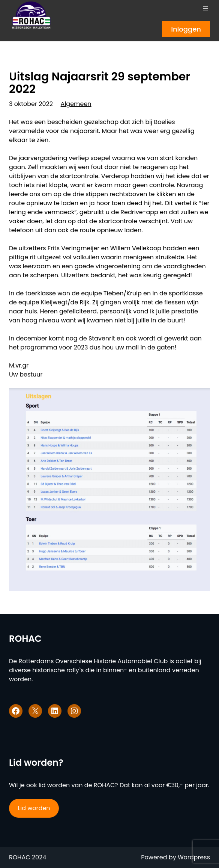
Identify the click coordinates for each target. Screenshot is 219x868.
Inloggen (186, 29)
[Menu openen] (205, 9)
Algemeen (76, 104)
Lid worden (34, 808)
